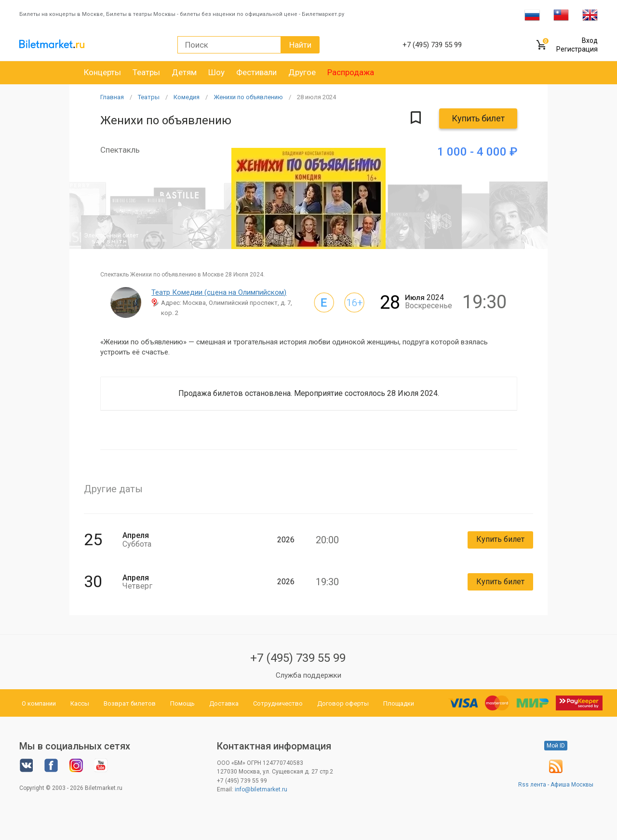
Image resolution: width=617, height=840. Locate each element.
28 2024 (316, 97)
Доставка (224, 703)
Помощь (182, 703)
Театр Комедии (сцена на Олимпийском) (219, 292)
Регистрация (577, 49)
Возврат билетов (130, 703)
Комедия (187, 97)
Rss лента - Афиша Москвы (556, 785)
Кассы (80, 703)
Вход (590, 40)
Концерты (102, 72)
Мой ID (556, 746)
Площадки (399, 703)
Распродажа (351, 72)
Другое (302, 72)
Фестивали (256, 72)
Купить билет (478, 118)
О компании (39, 703)
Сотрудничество (278, 703)
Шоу (216, 72)
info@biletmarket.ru (261, 789)
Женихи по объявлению (248, 97)
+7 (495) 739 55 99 (298, 658)
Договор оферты (343, 703)
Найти (300, 45)
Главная (112, 97)
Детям (184, 72)
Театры (146, 72)
